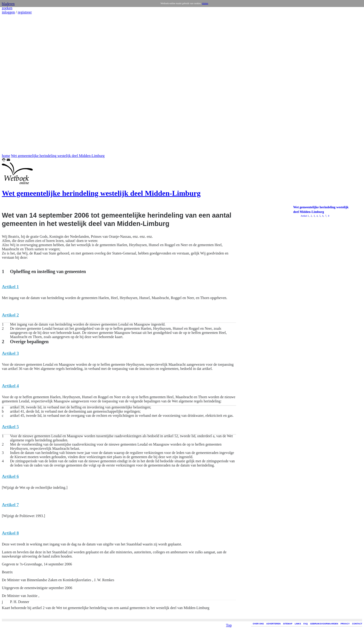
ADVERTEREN (273, 624)
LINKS (298, 624)
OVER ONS (258, 624)
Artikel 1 (305, 216)
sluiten (205, 3)
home (6, 156)
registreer (25, 12)
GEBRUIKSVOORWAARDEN (324, 624)
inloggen (8, 12)
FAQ (306, 624)
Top (229, 594)
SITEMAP (288, 624)
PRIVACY (345, 624)
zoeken (7, 8)
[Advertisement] (16, 84)
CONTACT (357, 624)
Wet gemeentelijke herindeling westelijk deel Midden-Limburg (58, 156)
